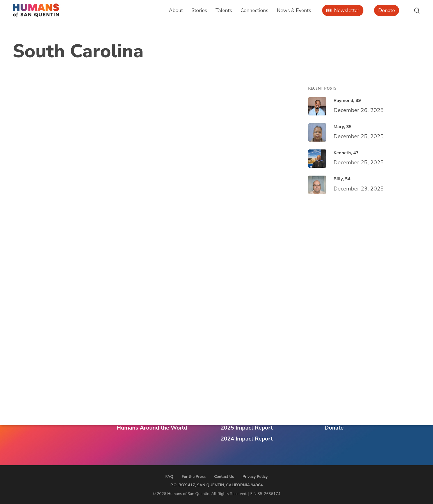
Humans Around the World (152, 428)
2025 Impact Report (247, 428)
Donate (334, 428)
